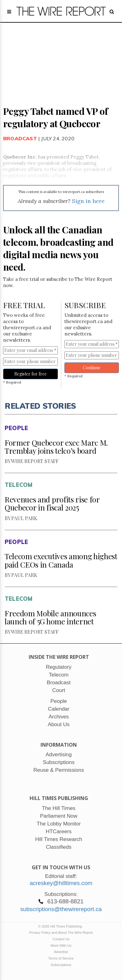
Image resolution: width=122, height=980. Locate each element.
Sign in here (88, 201)
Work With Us (61, 946)
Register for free (30, 374)
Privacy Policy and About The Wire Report (61, 933)
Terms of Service (61, 958)
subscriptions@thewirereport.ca (61, 909)
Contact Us (61, 939)
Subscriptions (61, 965)
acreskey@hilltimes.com (61, 883)
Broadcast (20, 138)
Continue (92, 368)
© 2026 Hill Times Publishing (61, 926)
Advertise (61, 952)
